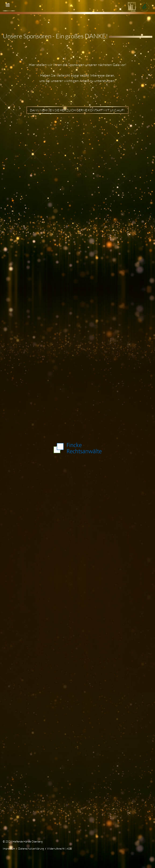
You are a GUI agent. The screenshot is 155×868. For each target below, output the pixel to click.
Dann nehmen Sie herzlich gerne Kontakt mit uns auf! (77, 110)
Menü (10, 10)
